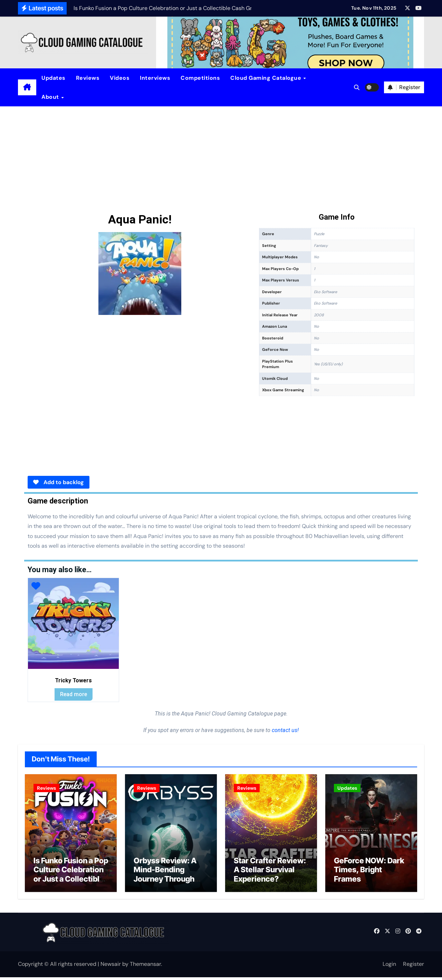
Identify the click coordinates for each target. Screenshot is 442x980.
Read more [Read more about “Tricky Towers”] (74, 694)
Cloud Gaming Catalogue (267, 78)
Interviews (155, 78)
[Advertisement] (221, 158)
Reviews (88, 78)
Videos (120, 78)
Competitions (200, 78)
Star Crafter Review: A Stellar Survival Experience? (270, 872)
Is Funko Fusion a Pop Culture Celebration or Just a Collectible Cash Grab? (71, 877)
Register (414, 967)
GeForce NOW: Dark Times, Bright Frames (369, 872)
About (51, 97)
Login (389, 967)
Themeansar (145, 967)
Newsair (111, 967)
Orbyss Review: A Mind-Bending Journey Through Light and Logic (165, 877)
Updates (54, 78)
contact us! (285, 730)
